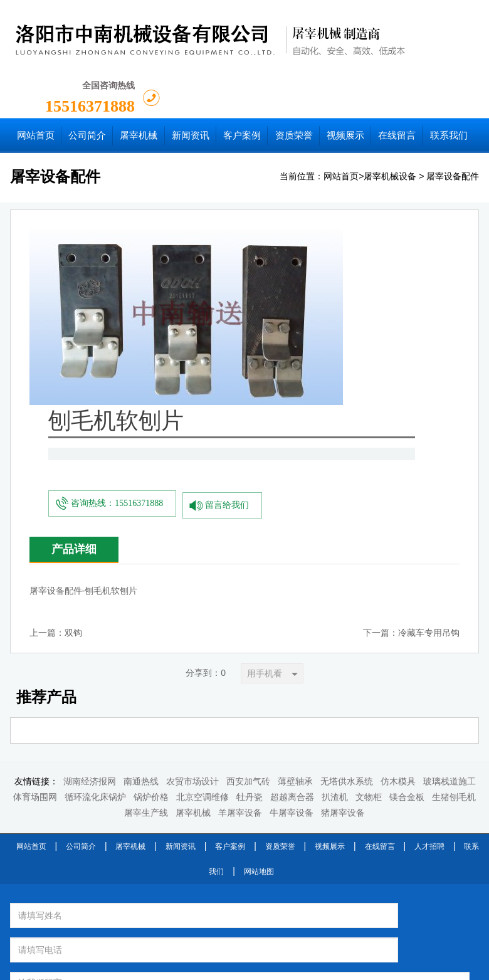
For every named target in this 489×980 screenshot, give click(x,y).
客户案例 (230, 609)
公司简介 (81, 609)
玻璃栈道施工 (450, 544)
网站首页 (341, 117)
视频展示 (330, 609)
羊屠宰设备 (240, 575)
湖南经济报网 (90, 544)
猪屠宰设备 (343, 575)
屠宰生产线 (146, 575)
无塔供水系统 (347, 544)
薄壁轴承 (295, 544)
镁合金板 (407, 560)
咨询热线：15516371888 (251, 268)
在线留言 (380, 609)
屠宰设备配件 (453, 117)
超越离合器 (292, 560)
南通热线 (141, 544)
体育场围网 (35, 560)
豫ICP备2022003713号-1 (342, 966)
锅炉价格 (151, 560)
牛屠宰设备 (292, 575)
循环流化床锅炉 (95, 560)
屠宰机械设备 (390, 117)
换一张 (167, 763)
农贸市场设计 (192, 544)
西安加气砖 (248, 544)
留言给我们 (363, 268)
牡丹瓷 (250, 560)
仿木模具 (398, 544)
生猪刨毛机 (454, 560)
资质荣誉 (280, 609)
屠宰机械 (193, 575)
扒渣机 (335, 560)
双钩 (73, 395)
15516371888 (409, 30)
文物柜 (369, 560)
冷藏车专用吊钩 (429, 395)
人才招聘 (429, 609)
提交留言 (357, 769)
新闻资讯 (181, 609)
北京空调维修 (202, 560)
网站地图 (259, 634)
